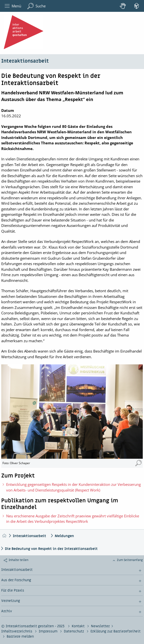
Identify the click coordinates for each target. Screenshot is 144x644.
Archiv (7, 611)
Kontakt (79, 626)
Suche (36, 6)
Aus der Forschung (16, 580)
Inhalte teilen (18, 560)
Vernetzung (11, 601)
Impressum (49, 631)
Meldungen (64, 536)
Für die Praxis (13, 591)
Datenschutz (74, 631)
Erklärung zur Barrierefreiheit (116, 631)
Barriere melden (20, 636)
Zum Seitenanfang (130, 560)
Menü (13, 6)
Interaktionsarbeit (25, 61)
